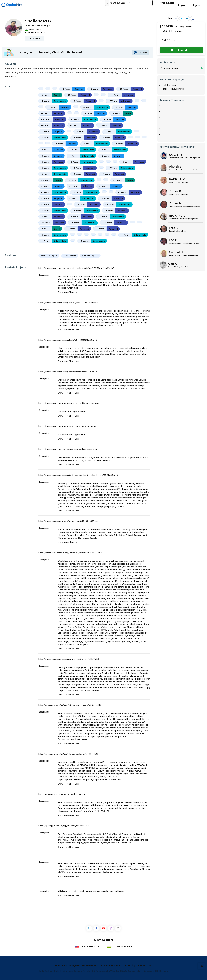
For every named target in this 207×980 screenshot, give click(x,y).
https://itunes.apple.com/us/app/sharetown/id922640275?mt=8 (68, 372)
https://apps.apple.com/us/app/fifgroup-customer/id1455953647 (68, 754)
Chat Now (138, 53)
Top (201, 966)
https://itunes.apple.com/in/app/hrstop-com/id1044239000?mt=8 (68, 521)
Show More (10, 77)
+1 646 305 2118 (87, 947)
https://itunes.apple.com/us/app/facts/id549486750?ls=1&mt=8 (68, 340)
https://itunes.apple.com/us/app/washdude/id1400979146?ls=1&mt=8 (70, 553)
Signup (197, 5)
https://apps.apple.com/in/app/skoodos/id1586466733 (64, 826)
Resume (35, 39)
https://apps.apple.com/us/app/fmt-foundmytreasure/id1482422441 (70, 705)
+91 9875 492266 (120, 947)
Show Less (74, 292)
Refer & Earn (164, 3)
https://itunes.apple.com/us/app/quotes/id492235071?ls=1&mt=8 (68, 303)
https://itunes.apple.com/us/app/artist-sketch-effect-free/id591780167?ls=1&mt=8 (76, 268)
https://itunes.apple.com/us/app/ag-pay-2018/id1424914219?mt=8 (69, 659)
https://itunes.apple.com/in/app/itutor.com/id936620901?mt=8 (67, 426)
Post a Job (141, 3)
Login (181, 5)
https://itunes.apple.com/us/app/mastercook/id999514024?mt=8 (68, 449)
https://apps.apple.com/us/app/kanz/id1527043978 (62, 794)
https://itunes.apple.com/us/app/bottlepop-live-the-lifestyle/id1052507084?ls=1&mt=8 (78, 475)
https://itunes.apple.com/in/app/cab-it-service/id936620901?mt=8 (69, 403)
